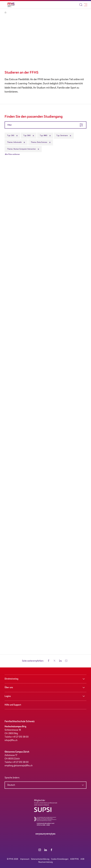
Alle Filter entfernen (12, 154)
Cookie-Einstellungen (60, 859)
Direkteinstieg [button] (11, 679)
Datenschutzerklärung (40, 859)
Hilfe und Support (13, 705)
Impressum (25, 859)
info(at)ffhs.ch (11, 740)
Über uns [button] (9, 688)
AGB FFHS (74, 859)
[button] (49, 661)
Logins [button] (8, 696)
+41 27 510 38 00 (20, 737)
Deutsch (11, 785)
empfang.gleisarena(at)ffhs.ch (19, 766)
